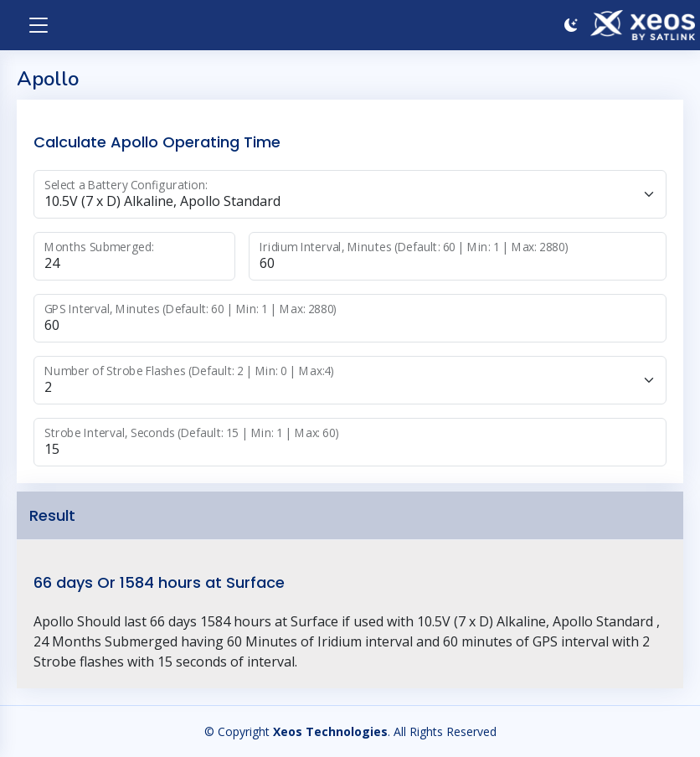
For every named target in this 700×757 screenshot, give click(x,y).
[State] (350, 380)
